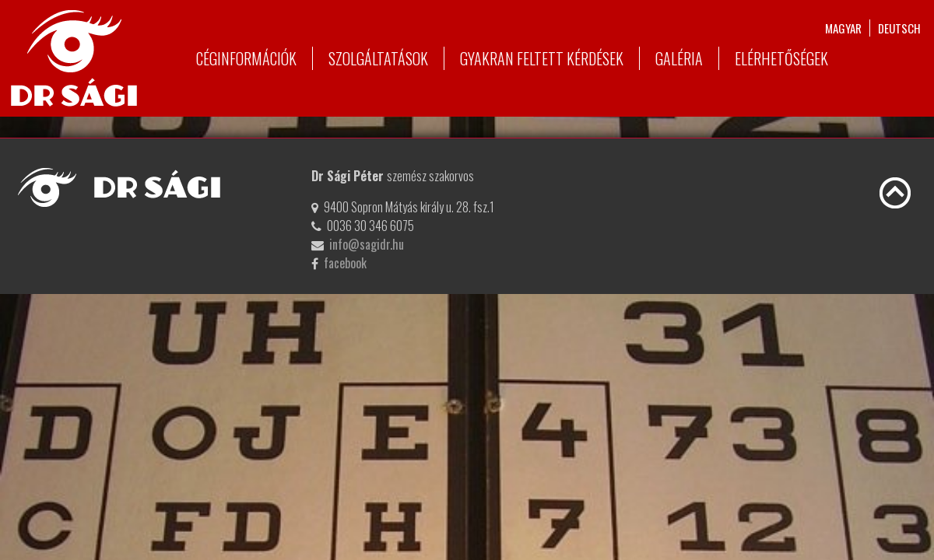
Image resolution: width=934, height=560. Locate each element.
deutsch (899, 28)
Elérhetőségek (781, 58)
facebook (345, 263)
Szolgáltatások (378, 58)
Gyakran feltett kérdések (542, 58)
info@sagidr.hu (367, 244)
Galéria (679, 58)
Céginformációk (246, 58)
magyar (843, 28)
